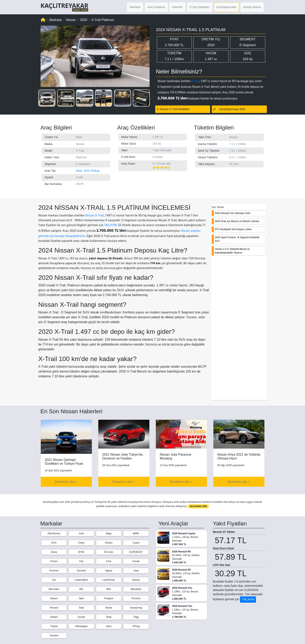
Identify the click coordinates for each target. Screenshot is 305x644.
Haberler (177, 7)
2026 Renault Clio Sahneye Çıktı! (233, 213)
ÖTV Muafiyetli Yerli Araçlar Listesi (233, 229)
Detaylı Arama (252, 7)
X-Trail (195, 81)
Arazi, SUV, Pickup (88, 171)
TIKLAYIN (111, 225)
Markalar (135, 7)
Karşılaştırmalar (226, 7)
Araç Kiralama (156, 7)
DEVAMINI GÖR (198, 506)
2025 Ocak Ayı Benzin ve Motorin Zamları (237, 221)
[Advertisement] (239, 330)
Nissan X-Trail (95, 215)
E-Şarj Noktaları (200, 7)
